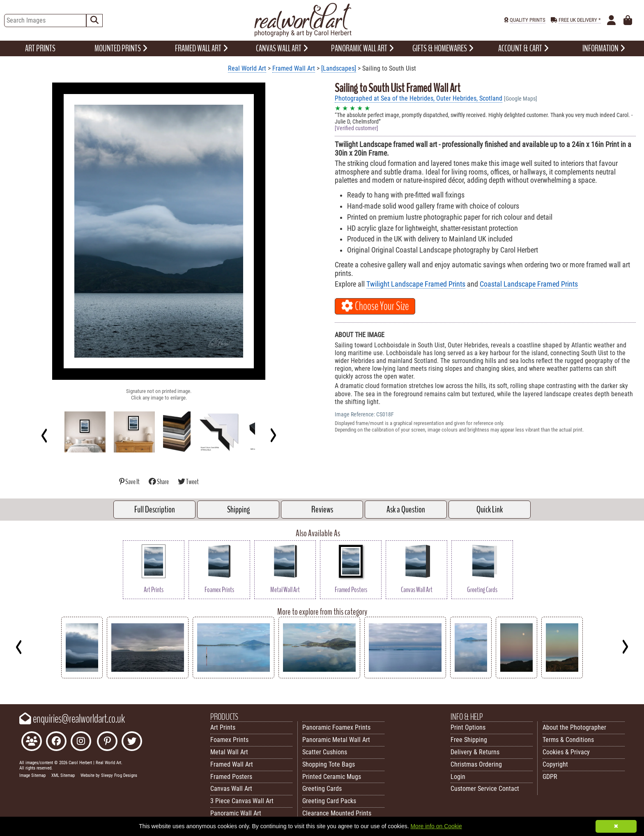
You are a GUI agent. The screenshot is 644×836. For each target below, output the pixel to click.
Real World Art (247, 68)
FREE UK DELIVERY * (580, 20)
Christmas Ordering (476, 764)
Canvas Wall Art (231, 789)
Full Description (155, 510)
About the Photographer (574, 727)
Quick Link (490, 510)
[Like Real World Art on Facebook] (56, 742)
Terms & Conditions (568, 740)
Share (159, 482)
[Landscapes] (339, 68)
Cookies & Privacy (566, 752)
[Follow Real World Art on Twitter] (132, 742)
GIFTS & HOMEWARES (443, 48)
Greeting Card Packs (329, 801)
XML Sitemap (63, 775)
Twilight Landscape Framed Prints (416, 284)
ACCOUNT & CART (523, 48)
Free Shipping (469, 740)
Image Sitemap (32, 775)
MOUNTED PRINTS (121, 48)
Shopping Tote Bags (329, 764)
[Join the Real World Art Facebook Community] (32, 742)
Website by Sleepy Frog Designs (109, 775)
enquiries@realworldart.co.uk (72, 719)
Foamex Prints (229, 740)
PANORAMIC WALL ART (362, 48)
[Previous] (45, 435)
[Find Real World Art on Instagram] (81, 742)
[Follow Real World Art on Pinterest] (107, 742)
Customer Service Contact (485, 789)
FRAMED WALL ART (201, 48)
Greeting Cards (322, 789)
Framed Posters (231, 777)
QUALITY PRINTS (528, 20)
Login (458, 777)
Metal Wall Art (229, 752)
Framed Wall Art (294, 68)
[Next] (273, 435)
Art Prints (223, 727)
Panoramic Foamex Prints (336, 727)
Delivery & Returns (475, 752)
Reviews (322, 510)
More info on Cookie (436, 826)
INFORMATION (604, 48)
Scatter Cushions (325, 752)
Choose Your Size (375, 306)
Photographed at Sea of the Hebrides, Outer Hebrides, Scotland (419, 98)
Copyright (555, 764)
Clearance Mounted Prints (337, 813)
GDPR (550, 777)
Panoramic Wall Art (236, 813)
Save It (130, 482)
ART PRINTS (40, 48)
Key (4, 684)
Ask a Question (406, 510)
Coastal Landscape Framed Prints (529, 284)
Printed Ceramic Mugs (332, 777)
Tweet (188, 482)
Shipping (238, 510)
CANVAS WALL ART (282, 48)
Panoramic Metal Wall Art (336, 740)
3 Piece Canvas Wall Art (242, 801)
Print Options (468, 727)
